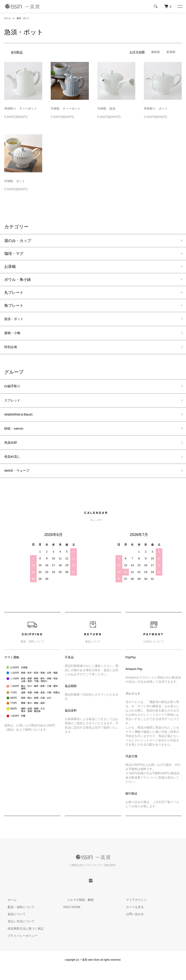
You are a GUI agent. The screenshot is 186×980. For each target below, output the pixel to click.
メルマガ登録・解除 (77, 911)
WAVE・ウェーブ (19, 482)
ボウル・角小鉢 (18, 280)
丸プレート (14, 293)
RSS (67, 919)
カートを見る (131, 919)
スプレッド (14, 406)
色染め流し (14, 467)
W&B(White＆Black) (21, 421)
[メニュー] (180, 6)
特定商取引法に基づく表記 (22, 940)
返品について (13, 926)
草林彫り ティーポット (21, 109)
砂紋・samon (16, 436)
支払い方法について (18, 933)
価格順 (156, 52)
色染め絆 (12, 451)
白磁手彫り (14, 390)
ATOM (76, 919)
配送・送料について (18, 919)
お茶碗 (10, 267)
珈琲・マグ (14, 254)
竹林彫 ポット (15, 181)
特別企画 (12, 350)
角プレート (14, 306)
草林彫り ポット (156, 109)
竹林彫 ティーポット (66, 109)
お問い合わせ (131, 926)
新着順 (171, 52)
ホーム (8, 18)
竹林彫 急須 (106, 109)
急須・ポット (26, 18)
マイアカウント (133, 911)
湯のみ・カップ (18, 241)
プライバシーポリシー (19, 947)
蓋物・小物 (14, 335)
